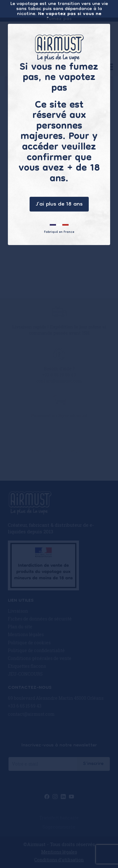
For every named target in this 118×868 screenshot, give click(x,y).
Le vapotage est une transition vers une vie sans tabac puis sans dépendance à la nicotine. (59, 11)
